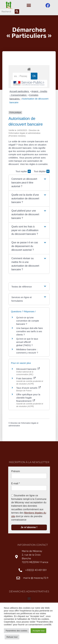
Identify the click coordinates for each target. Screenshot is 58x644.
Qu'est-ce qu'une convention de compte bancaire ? (28, 321)
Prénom (16, 472)
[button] (29, 5)
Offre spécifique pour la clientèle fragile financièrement (28, 398)
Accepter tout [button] (38, 631)
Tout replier (23, 172)
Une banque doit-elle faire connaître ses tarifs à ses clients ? (30, 332)
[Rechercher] (17, 11)
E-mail (16, 484)
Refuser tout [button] (12, 637)
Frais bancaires (26, 379)
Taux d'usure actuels (28, 389)
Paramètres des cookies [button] (16, 631)
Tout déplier (42, 172)
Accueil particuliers (20, 92)
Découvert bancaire (28, 370)
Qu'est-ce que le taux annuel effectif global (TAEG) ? (27, 343)
